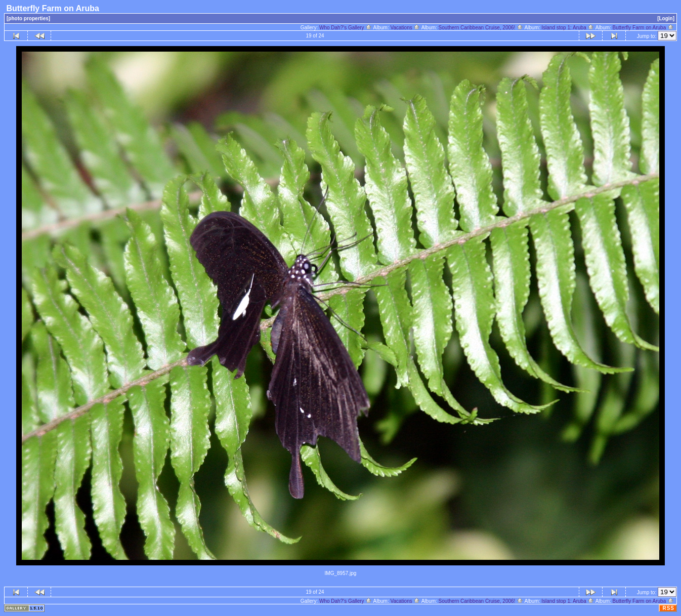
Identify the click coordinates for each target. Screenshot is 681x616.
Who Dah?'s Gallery (346, 28)
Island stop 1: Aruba (568, 28)
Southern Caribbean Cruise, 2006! (481, 28)
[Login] (666, 18)
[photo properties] (28, 18)
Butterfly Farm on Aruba (643, 28)
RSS (668, 608)
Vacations (406, 28)
